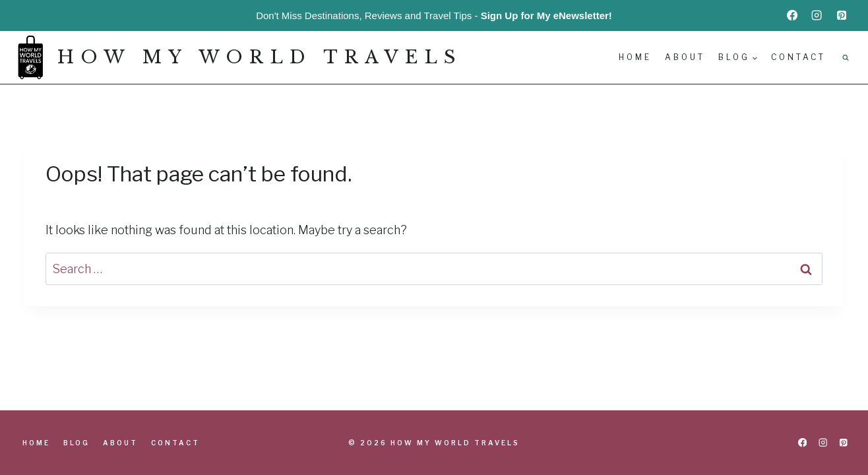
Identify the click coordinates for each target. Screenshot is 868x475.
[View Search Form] (846, 57)
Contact (798, 57)
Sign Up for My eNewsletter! (546, 16)
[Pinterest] (842, 15)
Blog (77, 443)
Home (635, 57)
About (685, 57)
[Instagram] (817, 15)
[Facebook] (792, 15)
